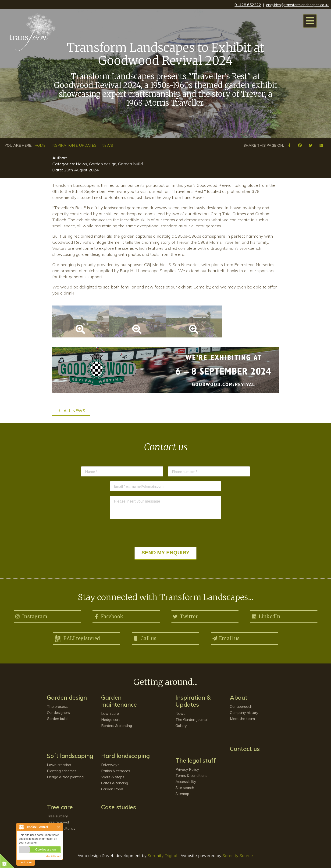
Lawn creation (59, 765)
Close (59, 827)
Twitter (185, 616)
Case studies (119, 807)
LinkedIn (266, 616)
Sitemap (182, 794)
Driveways (110, 765)
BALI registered (77, 639)
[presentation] (166, 533)
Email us (226, 638)
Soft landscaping (70, 756)
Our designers (58, 712)
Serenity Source (238, 856)
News (107, 145)
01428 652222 (248, 5)
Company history (244, 712)
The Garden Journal (191, 719)
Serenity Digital (162, 856)
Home (40, 145)
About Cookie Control (21, 827)
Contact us (245, 749)
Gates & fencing (115, 783)
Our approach (241, 706)
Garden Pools (112, 789)
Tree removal (58, 822)
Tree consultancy (61, 828)
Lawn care (110, 713)
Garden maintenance (119, 701)
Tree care (60, 807)
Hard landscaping (125, 756)
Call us (145, 638)
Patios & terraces (116, 771)
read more (26, 862)
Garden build (57, 719)
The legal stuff (196, 760)
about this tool (53, 856)
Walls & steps (113, 777)
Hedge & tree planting (65, 777)
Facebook (109, 616)
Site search (185, 788)
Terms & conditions (191, 775)
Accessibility (186, 781)
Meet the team (242, 719)
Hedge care (111, 719)
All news (71, 411)
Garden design (67, 697)
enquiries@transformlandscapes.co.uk (297, 5)
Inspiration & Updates (74, 145)
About (239, 697)
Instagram (31, 616)
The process (57, 706)
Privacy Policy (187, 769)
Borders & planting (117, 726)
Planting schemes (62, 771)
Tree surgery (57, 816)
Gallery (181, 726)
